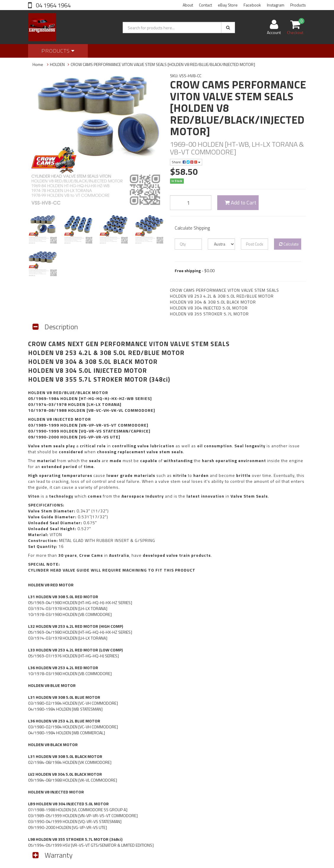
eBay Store (228, 5)
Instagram (276, 5)
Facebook (252, 5)
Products (298, 5)
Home (38, 64)
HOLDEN (57, 64)
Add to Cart (240, 203)
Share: (186, 162)
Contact (205, 5)
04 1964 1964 (53, 5)
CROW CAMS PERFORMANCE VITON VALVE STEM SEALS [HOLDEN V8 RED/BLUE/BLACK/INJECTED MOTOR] (163, 64)
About (188, 5)
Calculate (289, 244)
